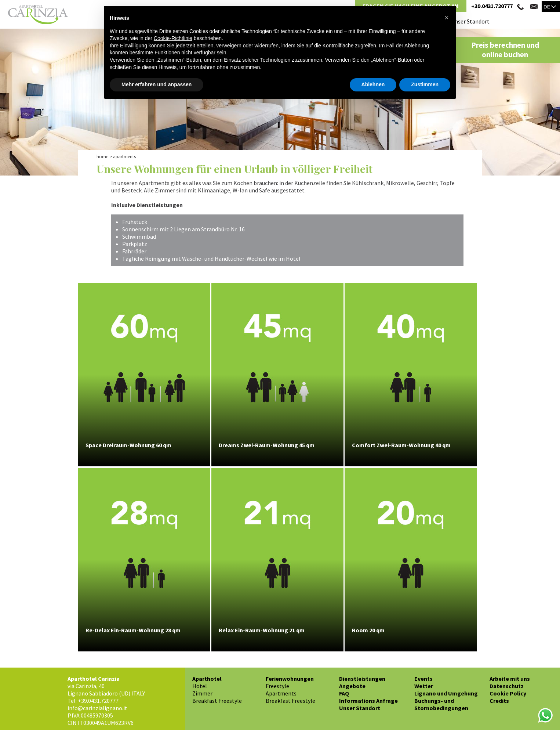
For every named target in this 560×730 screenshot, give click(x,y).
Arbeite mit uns (510, 679)
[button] (447, 18)
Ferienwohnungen (290, 679)
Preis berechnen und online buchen (505, 50)
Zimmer (202, 693)
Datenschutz (507, 686)
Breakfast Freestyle (217, 701)
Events (423, 679)
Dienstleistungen (362, 679)
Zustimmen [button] (425, 84)
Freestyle (277, 686)
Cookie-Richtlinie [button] (173, 38)
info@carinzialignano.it (97, 708)
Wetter (424, 686)
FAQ (344, 693)
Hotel (200, 686)
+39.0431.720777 (492, 6)
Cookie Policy (508, 693)
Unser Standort (470, 21)
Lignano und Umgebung (446, 693)
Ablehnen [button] (373, 84)
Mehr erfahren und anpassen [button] (157, 84)
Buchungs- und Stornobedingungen (441, 704)
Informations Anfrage (368, 701)
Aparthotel (207, 679)
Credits (499, 701)
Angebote (352, 686)
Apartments (281, 693)
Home (102, 157)
